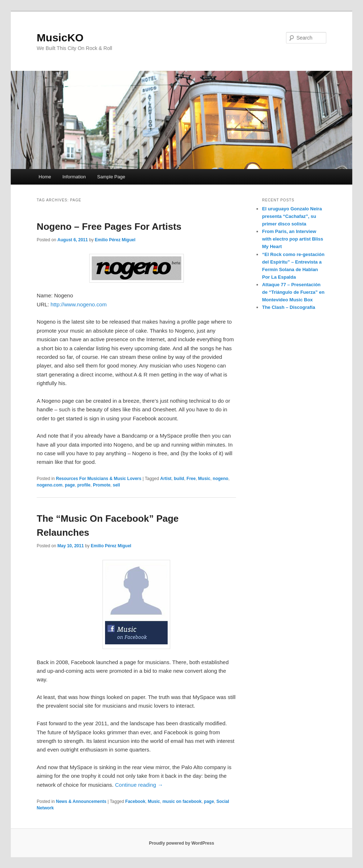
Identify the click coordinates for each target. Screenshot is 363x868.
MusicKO (60, 38)
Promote (102, 485)
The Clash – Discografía (288, 307)
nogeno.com (49, 485)
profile (84, 485)
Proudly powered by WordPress (181, 843)
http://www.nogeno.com (78, 304)
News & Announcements (81, 801)
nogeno (220, 479)
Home (45, 177)
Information (74, 177)
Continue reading (139, 785)
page (70, 485)
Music (204, 479)
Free (191, 479)
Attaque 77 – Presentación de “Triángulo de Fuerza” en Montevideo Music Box (293, 292)
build (179, 479)
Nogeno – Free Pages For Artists (109, 227)
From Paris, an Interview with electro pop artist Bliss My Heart (292, 239)
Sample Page (111, 177)
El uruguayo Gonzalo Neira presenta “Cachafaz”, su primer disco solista (292, 216)
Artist (166, 479)
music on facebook (182, 801)
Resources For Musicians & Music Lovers (99, 479)
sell (117, 485)
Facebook (135, 801)
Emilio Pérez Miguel (115, 240)
